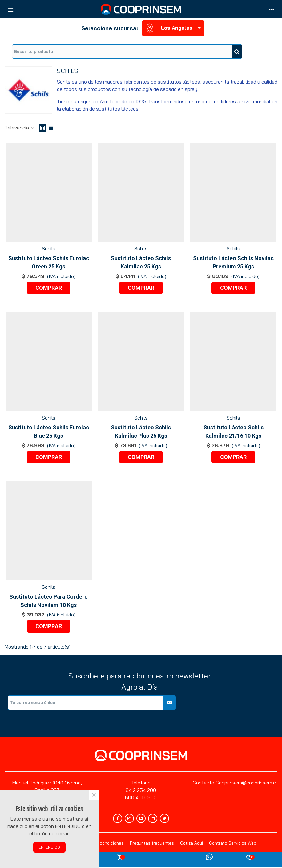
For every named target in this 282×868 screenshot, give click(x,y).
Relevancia (20, 128)
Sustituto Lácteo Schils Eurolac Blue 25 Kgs (49, 432)
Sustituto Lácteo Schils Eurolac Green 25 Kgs (49, 262)
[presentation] (231, 707)
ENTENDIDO (49, 847)
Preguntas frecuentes (152, 843)
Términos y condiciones (101, 843)
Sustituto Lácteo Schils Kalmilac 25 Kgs (141, 262)
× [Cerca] (94, 795)
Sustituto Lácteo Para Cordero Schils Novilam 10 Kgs (48, 601)
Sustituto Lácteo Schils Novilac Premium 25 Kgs (233, 262)
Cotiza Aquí (191, 843)
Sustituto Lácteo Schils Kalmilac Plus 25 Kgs (141, 432)
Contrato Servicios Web (233, 843)
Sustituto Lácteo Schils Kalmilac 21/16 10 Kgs (234, 432)
